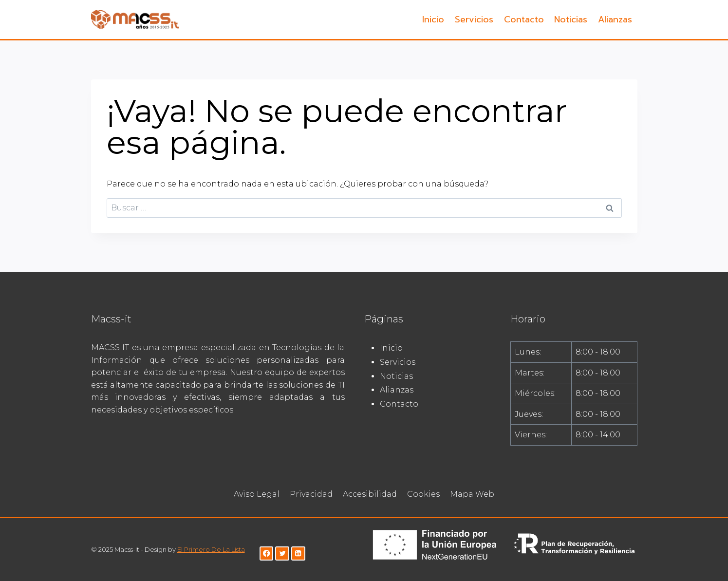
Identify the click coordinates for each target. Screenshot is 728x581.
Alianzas (615, 19)
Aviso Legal (257, 494)
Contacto (524, 19)
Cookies (423, 494)
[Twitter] (282, 553)
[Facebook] (267, 553)
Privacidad (311, 494)
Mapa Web (472, 494)
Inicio (433, 19)
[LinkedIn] (298, 553)
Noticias (571, 19)
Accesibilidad (370, 494)
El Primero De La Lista (211, 549)
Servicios (474, 19)
